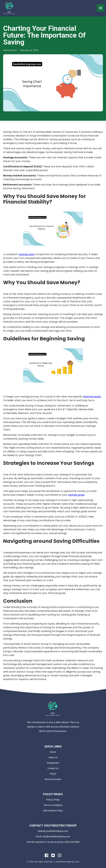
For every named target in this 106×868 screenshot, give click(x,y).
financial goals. (92, 397)
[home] (9, 8)
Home (53, 752)
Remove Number (53, 779)
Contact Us (53, 768)
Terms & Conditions (53, 805)
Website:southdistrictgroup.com (53, 831)
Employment (53, 763)
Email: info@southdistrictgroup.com (53, 836)
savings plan (27, 254)
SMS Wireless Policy (53, 811)
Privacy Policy (53, 800)
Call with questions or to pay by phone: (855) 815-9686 (53, 842)
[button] (101, 8)
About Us (53, 757)
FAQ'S (53, 774)
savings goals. (76, 495)
